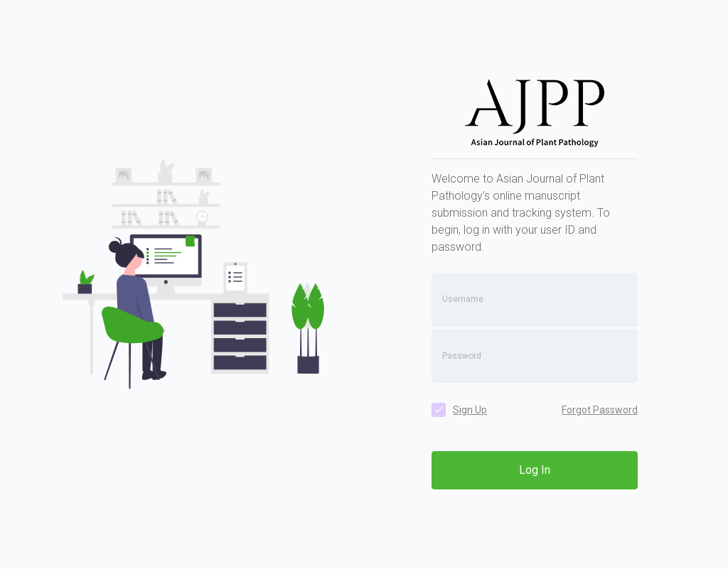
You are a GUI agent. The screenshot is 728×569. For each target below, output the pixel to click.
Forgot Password (600, 410)
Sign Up (470, 410)
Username (463, 299)
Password (462, 356)
